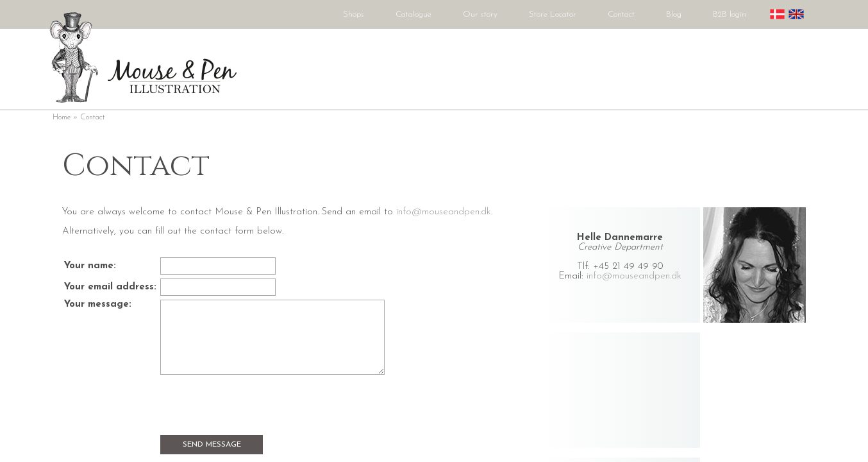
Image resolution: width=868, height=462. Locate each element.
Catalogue (413, 14)
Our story (480, 14)
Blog (674, 14)
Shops (354, 14)
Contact (621, 14)
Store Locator (553, 14)
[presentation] (258, 406)
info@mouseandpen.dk (634, 276)
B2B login (730, 14)
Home (62, 117)
